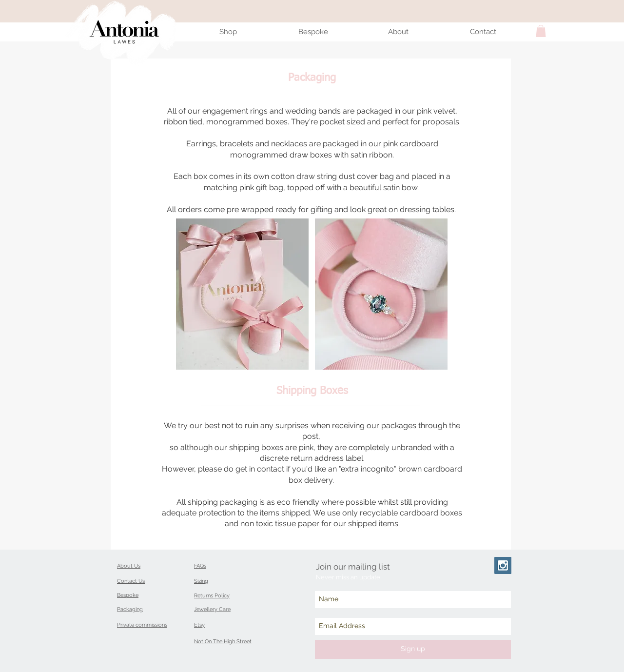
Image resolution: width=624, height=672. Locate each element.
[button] (541, 31)
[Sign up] (413, 649)
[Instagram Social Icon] (503, 565)
